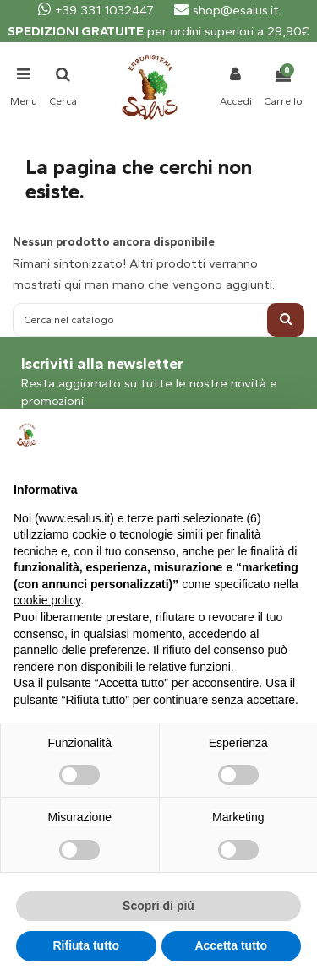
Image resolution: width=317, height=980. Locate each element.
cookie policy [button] (47, 600)
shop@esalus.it (227, 10)
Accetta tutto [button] (231, 945)
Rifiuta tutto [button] (86, 945)
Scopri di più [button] (158, 906)
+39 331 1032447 (96, 10)
